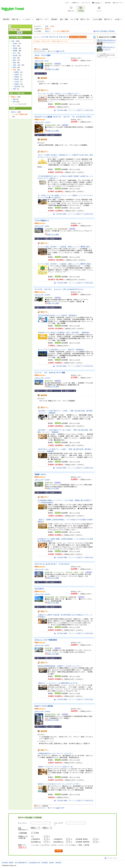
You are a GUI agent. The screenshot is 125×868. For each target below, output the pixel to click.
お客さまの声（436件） (43, 226)
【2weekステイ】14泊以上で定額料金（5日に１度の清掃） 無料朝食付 (64, 332)
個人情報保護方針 (21, 863)
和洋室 (87, 845)
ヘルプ (67, 3)
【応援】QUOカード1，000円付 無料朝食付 (57, 315)
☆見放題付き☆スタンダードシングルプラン (55, 753)
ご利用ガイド (75, 3)
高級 (14, 99)
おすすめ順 (45, 37)
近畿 (14, 63)
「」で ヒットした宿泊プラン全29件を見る (74, 468)
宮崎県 (16, 84)
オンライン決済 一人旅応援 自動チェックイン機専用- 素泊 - (64, 247)
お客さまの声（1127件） (43, 378)
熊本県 (16, 79)
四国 (14, 67)
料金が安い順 (54, 37)
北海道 (15, 44)
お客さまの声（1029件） (43, 295)
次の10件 (61, 51)
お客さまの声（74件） (42, 569)
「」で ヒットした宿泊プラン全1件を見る (75, 110)
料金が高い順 (64, 37)
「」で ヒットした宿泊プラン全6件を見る (75, 558)
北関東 (15, 48)
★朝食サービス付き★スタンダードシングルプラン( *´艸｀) (59, 784)
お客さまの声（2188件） (43, 480)
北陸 (14, 58)
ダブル (54, 845)
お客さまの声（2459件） (43, 712)
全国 (47, 26)
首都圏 (15, 51)
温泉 (14, 102)
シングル (36, 845)
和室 (80, 845)
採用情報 (45, 863)
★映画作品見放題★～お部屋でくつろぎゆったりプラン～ (60, 666)
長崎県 (16, 77)
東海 (14, 60)
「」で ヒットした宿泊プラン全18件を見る (74, 214)
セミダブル (45, 845)
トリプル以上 (71, 845)
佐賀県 (16, 75)
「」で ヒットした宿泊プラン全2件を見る (75, 283)
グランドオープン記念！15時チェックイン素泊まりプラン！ (59, 94)
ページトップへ (112, 858)
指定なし (48, 31)
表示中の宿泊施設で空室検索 (105, 31)
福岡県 (16, 72)
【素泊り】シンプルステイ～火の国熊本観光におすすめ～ (58, 683)
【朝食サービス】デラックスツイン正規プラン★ (55, 767)
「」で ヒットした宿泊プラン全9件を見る (75, 801)
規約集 (52, 863)
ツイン (62, 845)
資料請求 (58, 863)
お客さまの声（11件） (42, 61)
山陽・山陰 (16, 65)
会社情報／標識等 (8, 863)
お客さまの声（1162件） (43, 122)
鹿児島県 (17, 87)
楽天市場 (108, 3)
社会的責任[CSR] (34, 863)
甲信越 (15, 55)
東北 (14, 46)
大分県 (16, 82)
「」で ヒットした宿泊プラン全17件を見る (74, 366)
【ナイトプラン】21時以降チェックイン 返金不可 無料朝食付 (61, 350)
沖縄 (14, 89)
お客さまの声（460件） (43, 645)
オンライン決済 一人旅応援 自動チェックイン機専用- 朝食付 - (65, 264)
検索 (59, 851)
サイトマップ (86, 3)
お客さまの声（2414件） (43, 594)
